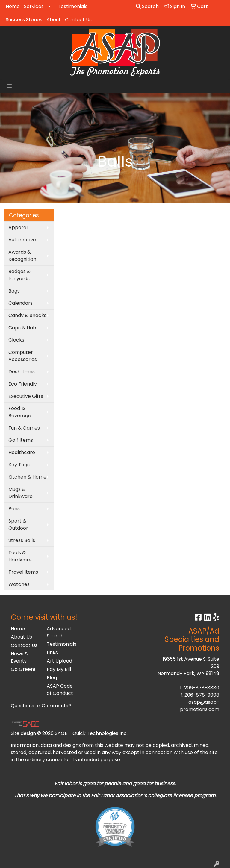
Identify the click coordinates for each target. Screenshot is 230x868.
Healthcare (22, 452)
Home (13, 6)
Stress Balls (22, 540)
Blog (52, 678)
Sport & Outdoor (18, 524)
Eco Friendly (23, 384)
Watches (19, 584)
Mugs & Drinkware (21, 493)
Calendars (21, 303)
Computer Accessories (23, 356)
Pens (14, 509)
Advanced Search (59, 632)
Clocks (16, 340)
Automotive (22, 240)
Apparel (18, 227)
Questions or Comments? (41, 706)
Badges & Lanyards (19, 275)
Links (52, 652)
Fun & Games (24, 428)
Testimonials (73, 6)
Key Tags (19, 465)
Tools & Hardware (20, 556)
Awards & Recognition (22, 256)
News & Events (19, 657)
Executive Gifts (26, 396)
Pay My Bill (59, 669)
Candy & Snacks (27, 315)
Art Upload (59, 661)
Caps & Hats (23, 328)
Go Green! (23, 669)
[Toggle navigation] (9, 86)
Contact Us (78, 20)
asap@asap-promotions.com (200, 706)
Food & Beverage (20, 412)
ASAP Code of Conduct (60, 690)
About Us (21, 637)
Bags (14, 291)
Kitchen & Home (27, 477)
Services (34, 6)
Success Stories (24, 20)
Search (147, 6)
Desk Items (22, 372)
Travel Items (23, 572)
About (54, 20)
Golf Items (21, 440)
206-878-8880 (202, 688)
